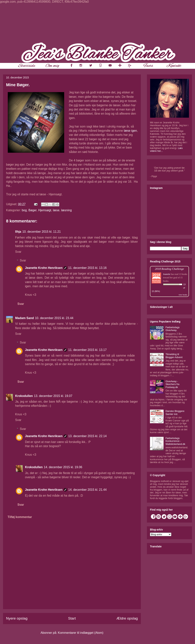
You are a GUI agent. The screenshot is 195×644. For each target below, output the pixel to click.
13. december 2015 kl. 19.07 (53, 396)
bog (24, 210)
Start (72, 618)
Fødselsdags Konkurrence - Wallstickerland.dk (175, 441)
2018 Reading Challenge (169, 269)
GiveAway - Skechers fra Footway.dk (172, 384)
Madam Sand (25, 318)
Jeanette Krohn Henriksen (44, 268)
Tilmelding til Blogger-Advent (174, 356)
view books (183, 295)
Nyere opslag (17, 618)
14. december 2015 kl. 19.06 (63, 467)
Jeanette (167, 274)
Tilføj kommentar (20, 517)
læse (56, 210)
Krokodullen (24, 396)
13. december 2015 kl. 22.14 (87, 436)
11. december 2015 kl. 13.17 (87, 350)
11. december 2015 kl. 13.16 (87, 268)
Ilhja (18, 232)
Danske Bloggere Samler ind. (175, 413)
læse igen (130, 131)
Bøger (32, 210)
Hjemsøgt (45, 210)
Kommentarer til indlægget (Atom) (81, 633)
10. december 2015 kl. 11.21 (42, 232)
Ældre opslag (127, 618)
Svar (18, 252)
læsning (66, 210)
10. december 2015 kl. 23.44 (54, 318)
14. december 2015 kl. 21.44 (87, 490)
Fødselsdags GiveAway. (172, 329)
